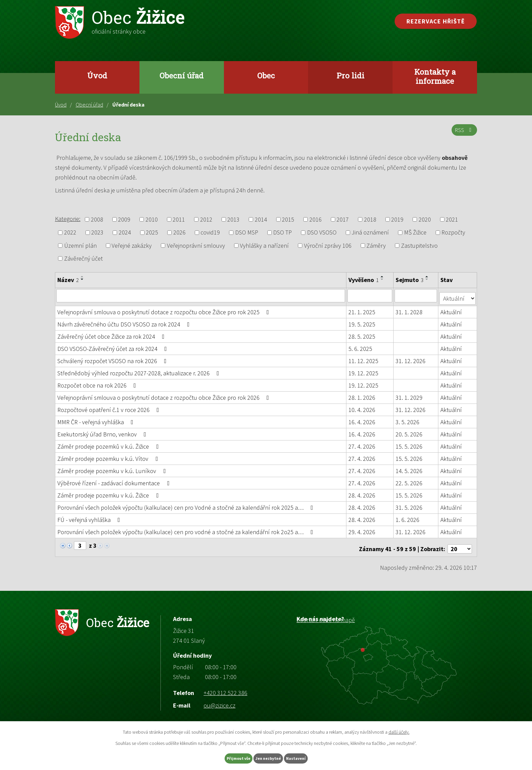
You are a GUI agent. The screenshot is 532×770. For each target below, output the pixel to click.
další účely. (399, 730)
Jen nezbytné (269, 757)
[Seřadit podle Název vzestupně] (82, 277)
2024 (125, 233)
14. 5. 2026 (410, 468)
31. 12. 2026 (411, 358)
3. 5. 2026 (408, 419)
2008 (97, 219)
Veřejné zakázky (132, 246)
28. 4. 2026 (362, 493)
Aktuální (452, 309)
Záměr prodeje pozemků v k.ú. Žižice (109, 444)
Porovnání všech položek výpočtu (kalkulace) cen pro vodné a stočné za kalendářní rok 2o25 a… (187, 529)
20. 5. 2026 (410, 431)
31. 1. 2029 (410, 395)
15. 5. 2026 (410, 444)
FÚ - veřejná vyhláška (90, 517)
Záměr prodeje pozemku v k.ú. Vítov (109, 456)
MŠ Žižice (415, 233)
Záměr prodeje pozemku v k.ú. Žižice (109, 493)
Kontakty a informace (435, 76)
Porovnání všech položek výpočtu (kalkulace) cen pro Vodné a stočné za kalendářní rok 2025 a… (187, 505)
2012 (206, 219)
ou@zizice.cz (220, 700)
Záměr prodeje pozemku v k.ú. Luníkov (113, 468)
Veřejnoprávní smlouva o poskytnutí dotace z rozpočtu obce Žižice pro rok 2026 (165, 395)
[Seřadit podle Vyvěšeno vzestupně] (383, 277)
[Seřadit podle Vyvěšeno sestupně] (383, 279)
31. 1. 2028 (410, 309)
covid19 (210, 233)
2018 (370, 219)
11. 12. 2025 (364, 358)
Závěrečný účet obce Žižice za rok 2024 (112, 334)
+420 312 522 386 (225, 687)
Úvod (97, 75)
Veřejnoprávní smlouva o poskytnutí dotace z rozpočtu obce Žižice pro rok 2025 (165, 309)
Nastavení (310, 757)
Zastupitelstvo (419, 246)
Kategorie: (68, 219)
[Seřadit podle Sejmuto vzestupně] (428, 277)
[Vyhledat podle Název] (201, 296)
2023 (97, 233)
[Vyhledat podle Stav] (458, 295)
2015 (288, 219)
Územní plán (80, 246)
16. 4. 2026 (362, 419)
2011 (179, 219)
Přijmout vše (225, 757)
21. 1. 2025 (362, 309)
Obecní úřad (182, 75)
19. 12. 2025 (364, 370)
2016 (316, 219)
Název (68, 280)
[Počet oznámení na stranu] (460, 543)
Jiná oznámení (370, 233)
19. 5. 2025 (362, 322)
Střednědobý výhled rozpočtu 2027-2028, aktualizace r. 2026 (140, 370)
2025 (152, 233)
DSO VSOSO (322, 233)
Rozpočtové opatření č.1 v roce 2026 (110, 407)
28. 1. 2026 (362, 395)
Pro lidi (350, 75)
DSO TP (282, 233)
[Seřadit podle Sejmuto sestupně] (428, 279)
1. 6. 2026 (408, 517)
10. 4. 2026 (362, 407)
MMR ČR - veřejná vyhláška (97, 419)
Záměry (376, 246)
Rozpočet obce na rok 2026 (98, 383)
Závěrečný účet (83, 258)
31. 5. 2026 (410, 505)
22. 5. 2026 (410, 480)
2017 (343, 219)
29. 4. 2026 (362, 529)
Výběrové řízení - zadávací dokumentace (115, 480)
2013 (233, 219)
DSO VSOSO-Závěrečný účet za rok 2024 (113, 346)
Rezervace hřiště (436, 21)
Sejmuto (410, 280)
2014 (261, 219)
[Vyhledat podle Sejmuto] (416, 296)
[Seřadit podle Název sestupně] (82, 279)
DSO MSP (247, 233)
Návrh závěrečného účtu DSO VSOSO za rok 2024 (125, 322)
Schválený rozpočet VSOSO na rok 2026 (113, 358)
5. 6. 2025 (361, 346)
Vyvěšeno (364, 280)
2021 (452, 219)
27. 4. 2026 (362, 444)
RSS (463, 134)
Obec (266, 75)
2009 (124, 219)
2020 (425, 219)
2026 (179, 233)
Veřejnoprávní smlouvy (196, 246)
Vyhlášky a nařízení (264, 246)
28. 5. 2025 (362, 334)
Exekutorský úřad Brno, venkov (103, 431)
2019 (397, 219)
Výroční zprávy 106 (328, 246)
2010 (152, 219)
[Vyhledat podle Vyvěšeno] (370, 296)
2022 (70, 233)
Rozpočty (453, 233)
